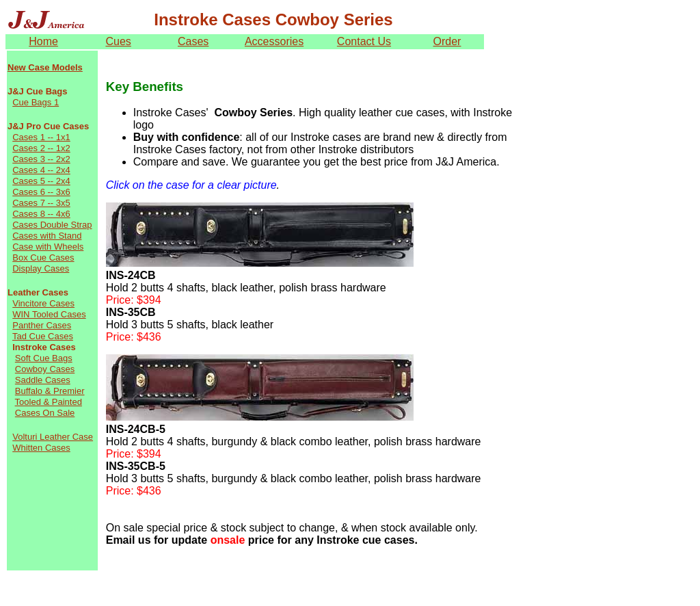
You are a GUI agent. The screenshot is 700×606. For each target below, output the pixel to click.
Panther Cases (42, 325)
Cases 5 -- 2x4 (41, 181)
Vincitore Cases (43, 303)
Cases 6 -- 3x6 (41, 192)
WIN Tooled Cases (49, 314)
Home (43, 41)
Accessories (274, 41)
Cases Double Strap (52, 225)
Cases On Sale (45, 413)
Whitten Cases (41, 448)
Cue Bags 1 (36, 102)
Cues (118, 41)
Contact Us (364, 41)
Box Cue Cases (43, 258)
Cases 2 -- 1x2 (41, 148)
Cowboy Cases (45, 369)
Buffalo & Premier (50, 391)
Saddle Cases (43, 380)
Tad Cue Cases (43, 336)
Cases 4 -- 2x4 (41, 170)
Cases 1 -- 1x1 (41, 137)
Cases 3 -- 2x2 (41, 159)
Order (447, 41)
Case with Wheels (48, 247)
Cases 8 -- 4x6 (41, 214)
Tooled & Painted (49, 402)
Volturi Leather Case (53, 437)
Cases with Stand (47, 236)
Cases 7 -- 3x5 (41, 203)
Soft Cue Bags (44, 358)
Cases (193, 41)
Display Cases (41, 268)
